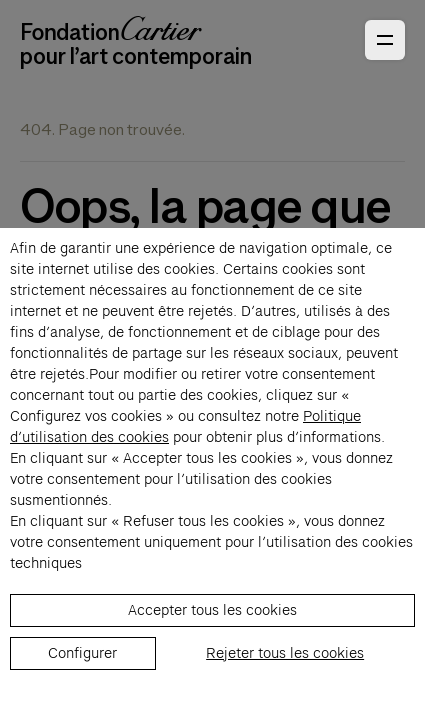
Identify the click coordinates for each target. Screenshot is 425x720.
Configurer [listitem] (82, 653)
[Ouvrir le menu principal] (385, 40)
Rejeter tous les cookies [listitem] (285, 653)
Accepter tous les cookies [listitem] (212, 610)
